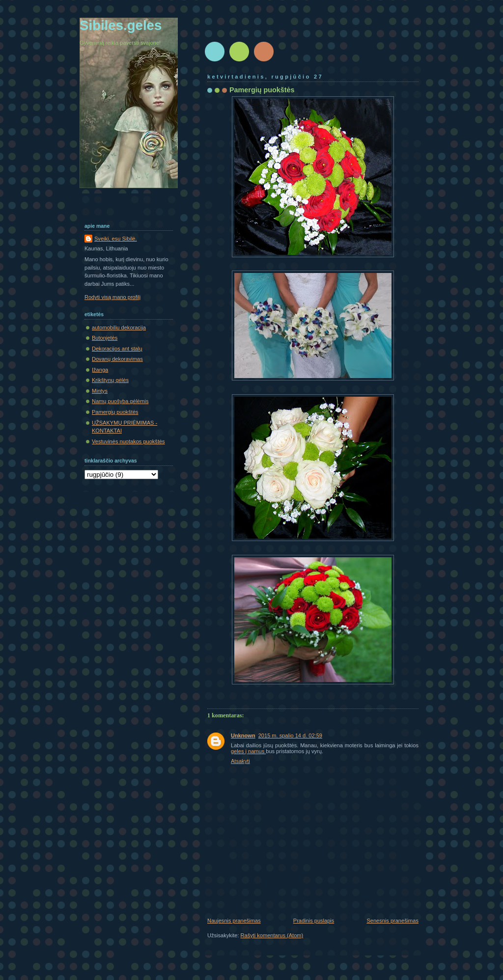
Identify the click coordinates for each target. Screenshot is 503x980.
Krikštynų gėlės (110, 380)
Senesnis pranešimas (392, 921)
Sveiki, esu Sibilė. (116, 239)
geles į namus (248, 751)
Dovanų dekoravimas (117, 359)
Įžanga (100, 370)
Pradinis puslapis (314, 921)
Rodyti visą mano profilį (112, 297)
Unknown (243, 735)
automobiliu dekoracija (119, 327)
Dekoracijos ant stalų (117, 349)
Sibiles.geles (121, 25)
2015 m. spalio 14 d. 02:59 (290, 735)
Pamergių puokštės (115, 412)
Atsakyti (240, 761)
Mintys (100, 391)
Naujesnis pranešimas (234, 921)
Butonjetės (105, 338)
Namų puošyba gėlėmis (120, 401)
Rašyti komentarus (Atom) (272, 935)
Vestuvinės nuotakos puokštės (128, 441)
